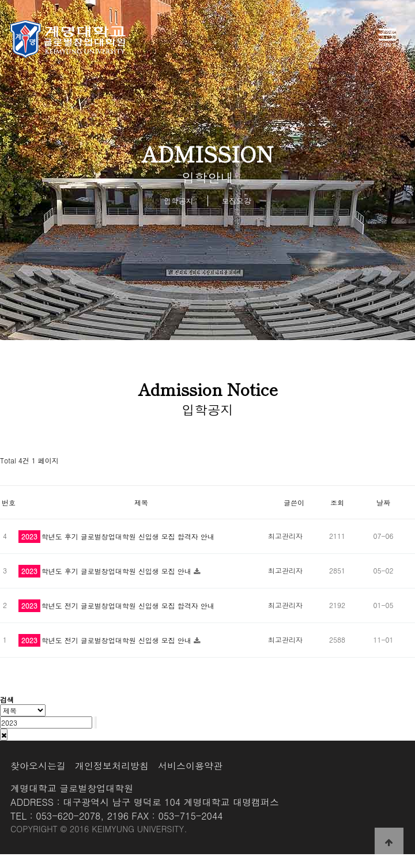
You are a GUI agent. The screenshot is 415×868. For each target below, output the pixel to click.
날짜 (383, 502)
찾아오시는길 (38, 766)
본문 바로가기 (0, 0)
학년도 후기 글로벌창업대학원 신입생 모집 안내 (106, 571)
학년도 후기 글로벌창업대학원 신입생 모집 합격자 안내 (116, 536)
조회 (337, 502)
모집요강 (237, 201)
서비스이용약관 (190, 766)
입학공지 (178, 201)
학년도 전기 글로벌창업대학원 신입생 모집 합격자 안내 (116, 605)
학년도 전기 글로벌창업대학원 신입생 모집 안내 (106, 640)
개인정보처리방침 (112, 766)
